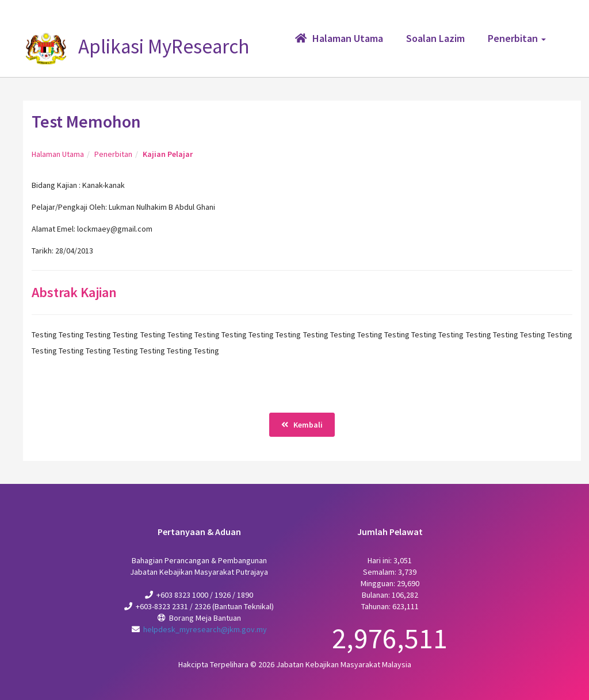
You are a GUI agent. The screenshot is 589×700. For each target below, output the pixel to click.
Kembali (302, 425)
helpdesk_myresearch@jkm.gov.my (205, 629)
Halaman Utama (58, 154)
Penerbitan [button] (517, 38)
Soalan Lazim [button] (435, 38)
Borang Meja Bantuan (205, 618)
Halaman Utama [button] (339, 38)
